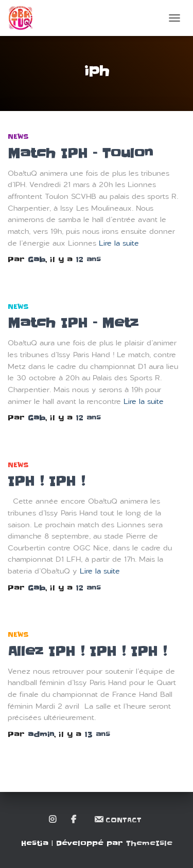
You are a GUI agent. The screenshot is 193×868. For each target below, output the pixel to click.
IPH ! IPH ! (46, 481)
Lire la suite (119, 243)
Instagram (53, 820)
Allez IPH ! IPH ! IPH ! (87, 651)
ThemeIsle (149, 843)
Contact (118, 819)
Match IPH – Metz (73, 323)
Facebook (74, 820)
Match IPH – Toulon (80, 153)
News (18, 136)
